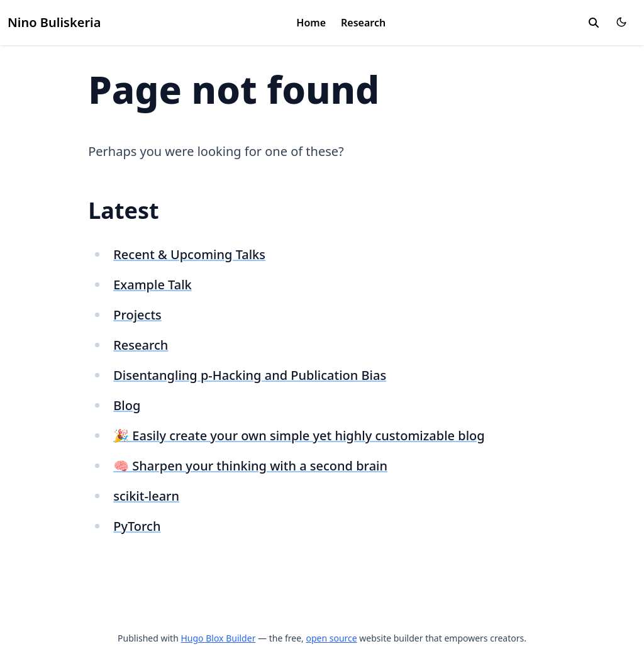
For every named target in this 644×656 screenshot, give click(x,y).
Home (311, 23)
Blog (127, 405)
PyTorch (137, 526)
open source (331, 638)
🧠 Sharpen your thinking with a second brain (250, 466)
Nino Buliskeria (54, 22)
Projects (137, 315)
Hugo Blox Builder (218, 638)
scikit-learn (146, 496)
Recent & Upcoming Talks (189, 254)
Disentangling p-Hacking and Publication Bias (250, 375)
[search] (594, 23)
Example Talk (153, 285)
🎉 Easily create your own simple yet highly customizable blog (299, 436)
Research (363, 23)
